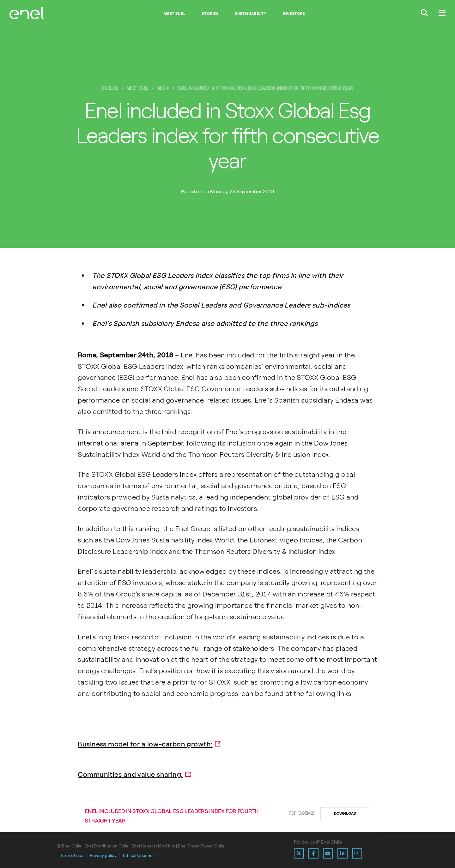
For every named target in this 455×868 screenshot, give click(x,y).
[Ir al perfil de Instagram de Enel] (357, 853)
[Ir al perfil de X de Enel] (299, 853)
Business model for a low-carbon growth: (145, 744)
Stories (210, 14)
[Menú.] (442, 13)
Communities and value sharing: (130, 774)
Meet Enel (175, 14)
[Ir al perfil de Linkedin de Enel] (343, 853)
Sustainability (251, 14)
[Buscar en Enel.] (424, 13)
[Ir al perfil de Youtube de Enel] (328, 853)
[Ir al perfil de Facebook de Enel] (313, 853)
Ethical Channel (138, 856)
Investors (294, 14)
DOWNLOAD (345, 813)
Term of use (72, 856)
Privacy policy (103, 856)
